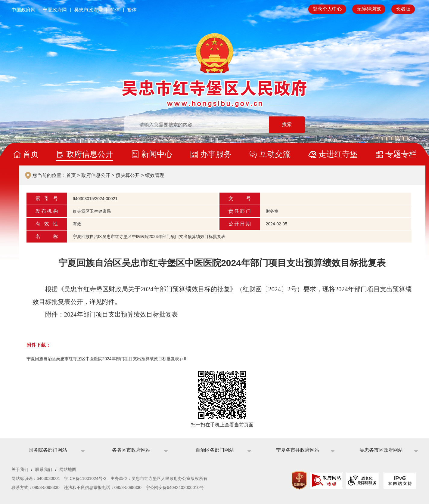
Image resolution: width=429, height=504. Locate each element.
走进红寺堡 (338, 154)
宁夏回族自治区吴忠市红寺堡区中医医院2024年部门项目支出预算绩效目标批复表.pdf (106, 359)
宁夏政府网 (55, 10)
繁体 (132, 10)
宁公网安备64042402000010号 (175, 487)
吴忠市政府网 (89, 10)
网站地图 (68, 469)
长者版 (403, 9)
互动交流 (275, 154)
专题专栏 (401, 154)
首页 (31, 154)
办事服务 (216, 154)
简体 (115, 10)
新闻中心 (157, 154)
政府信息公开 (90, 154)
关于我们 (20, 469)
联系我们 (44, 469)
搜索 (287, 125)
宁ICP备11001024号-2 (85, 478)
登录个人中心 (327, 9)
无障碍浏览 (369, 9)
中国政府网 (23, 10)
